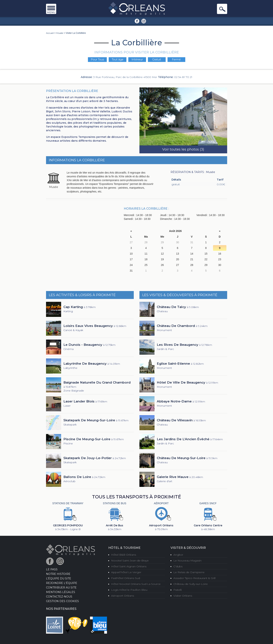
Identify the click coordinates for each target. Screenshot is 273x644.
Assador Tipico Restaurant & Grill (194, 578)
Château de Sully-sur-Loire (191, 584)
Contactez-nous (59, 597)
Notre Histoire (58, 574)
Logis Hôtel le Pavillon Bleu (129, 590)
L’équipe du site (59, 578)
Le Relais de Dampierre (189, 572)
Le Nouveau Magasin (187, 561)
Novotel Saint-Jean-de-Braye (130, 561)
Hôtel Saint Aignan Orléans (129, 566)
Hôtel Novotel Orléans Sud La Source (136, 584)
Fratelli (178, 590)
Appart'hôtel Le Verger (126, 572)
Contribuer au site (61, 588)
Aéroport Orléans (123, 596)
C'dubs (178, 566)
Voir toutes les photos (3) (183, 149)
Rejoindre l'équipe (62, 583)
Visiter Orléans (183, 596)
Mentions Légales (61, 592)
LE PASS (52, 569)
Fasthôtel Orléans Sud (126, 578)
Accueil (50, 33)
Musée (60, 33)
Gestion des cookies (62, 601)
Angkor (178, 555)
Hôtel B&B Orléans (124, 555)
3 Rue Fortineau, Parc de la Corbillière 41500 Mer (125, 77)
